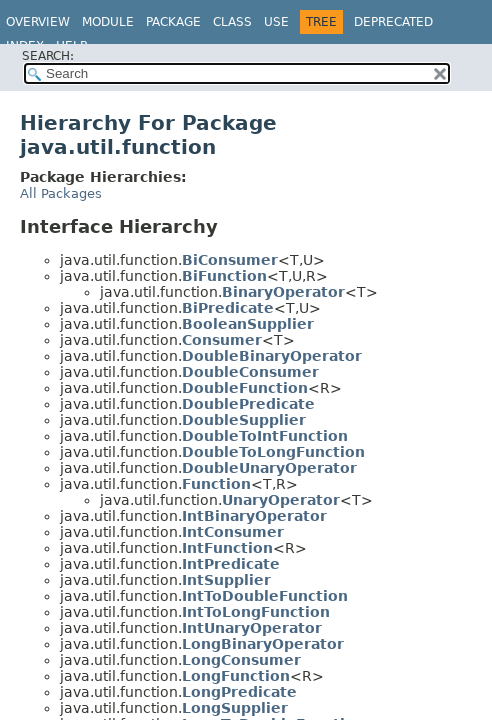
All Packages (61, 193)
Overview (38, 22)
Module (108, 22)
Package (173, 22)
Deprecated (393, 22)
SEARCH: (48, 56)
